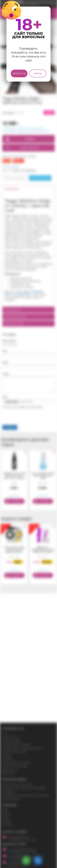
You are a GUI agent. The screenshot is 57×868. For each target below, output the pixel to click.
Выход (38, 73)
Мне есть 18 (19, 73)
